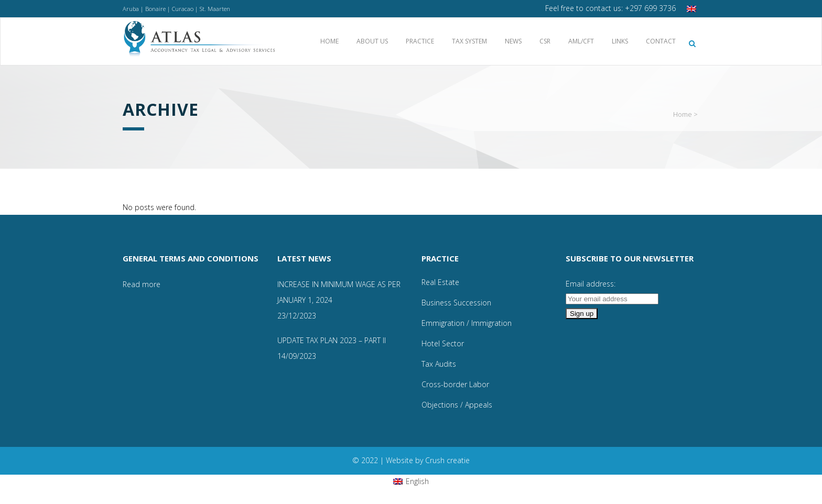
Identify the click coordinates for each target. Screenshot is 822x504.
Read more (142, 284)
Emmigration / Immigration (467, 323)
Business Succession (456, 303)
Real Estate (440, 282)
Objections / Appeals (457, 405)
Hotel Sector (443, 343)
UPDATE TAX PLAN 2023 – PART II (332, 340)
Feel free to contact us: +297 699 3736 (610, 8)
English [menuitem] (417, 481)
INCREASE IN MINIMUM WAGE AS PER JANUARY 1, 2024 (339, 292)
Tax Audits (439, 364)
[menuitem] (693, 9)
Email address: (591, 284)
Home (683, 114)
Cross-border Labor (455, 384)
